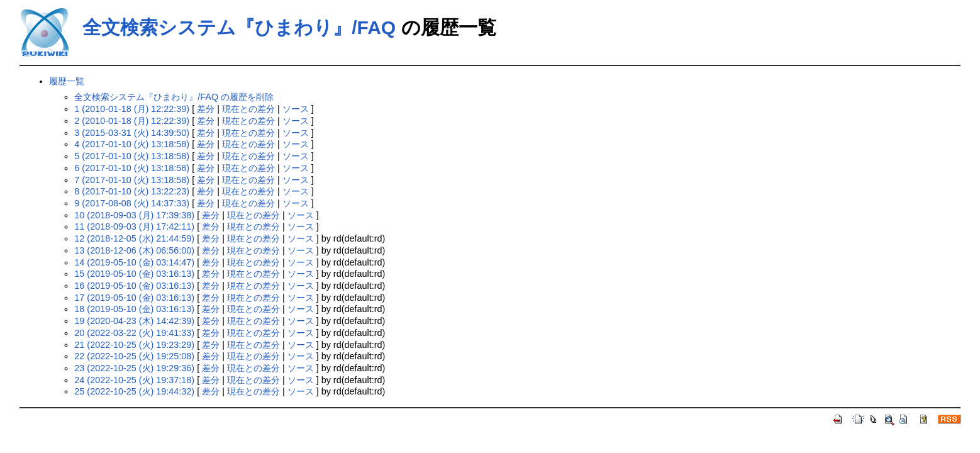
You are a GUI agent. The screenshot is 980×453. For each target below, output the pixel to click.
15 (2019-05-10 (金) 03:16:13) (134, 274)
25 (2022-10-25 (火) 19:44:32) (134, 391)
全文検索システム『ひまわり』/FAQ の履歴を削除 (174, 97)
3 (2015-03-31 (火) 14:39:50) (132, 133)
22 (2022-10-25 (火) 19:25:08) (134, 356)
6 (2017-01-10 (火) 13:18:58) (132, 168)
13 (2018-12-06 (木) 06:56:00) (134, 250)
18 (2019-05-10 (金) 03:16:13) (134, 309)
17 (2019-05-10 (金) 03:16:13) (134, 298)
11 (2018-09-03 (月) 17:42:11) (134, 226)
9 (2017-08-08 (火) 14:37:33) (132, 203)
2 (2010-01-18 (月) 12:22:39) (132, 121)
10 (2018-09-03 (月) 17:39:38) (134, 215)
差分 (206, 109)
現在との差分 (248, 109)
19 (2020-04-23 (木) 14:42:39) (134, 321)
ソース (296, 109)
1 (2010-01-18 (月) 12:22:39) (132, 109)
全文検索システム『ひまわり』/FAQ (239, 27)
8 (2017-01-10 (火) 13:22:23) (132, 191)
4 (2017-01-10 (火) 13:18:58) (132, 144)
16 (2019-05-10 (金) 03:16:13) (134, 286)
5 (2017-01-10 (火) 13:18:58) (132, 156)
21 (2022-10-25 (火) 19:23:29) (134, 345)
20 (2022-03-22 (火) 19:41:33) (134, 333)
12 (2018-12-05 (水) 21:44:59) (134, 238)
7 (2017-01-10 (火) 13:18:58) (132, 180)
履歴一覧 (67, 81)
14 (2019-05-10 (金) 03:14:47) (134, 262)
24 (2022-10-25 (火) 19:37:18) (134, 380)
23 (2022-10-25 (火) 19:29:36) (134, 368)
